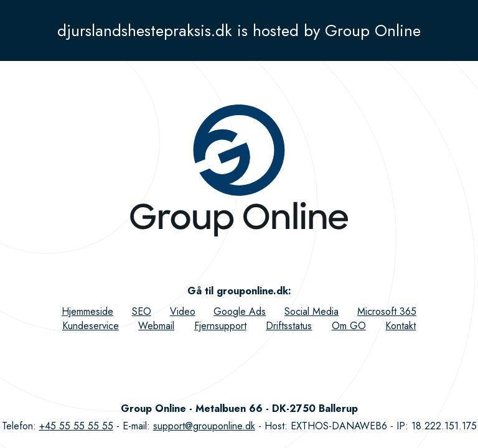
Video (183, 311)
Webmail (156, 326)
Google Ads (240, 311)
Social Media (312, 311)
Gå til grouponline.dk (238, 291)
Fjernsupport (220, 326)
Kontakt (401, 326)
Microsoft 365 (387, 311)
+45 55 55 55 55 (76, 426)
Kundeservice (91, 326)
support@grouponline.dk (204, 426)
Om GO (349, 326)
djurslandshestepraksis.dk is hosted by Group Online (239, 30)
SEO (142, 311)
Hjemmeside (87, 311)
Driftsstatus (289, 326)
